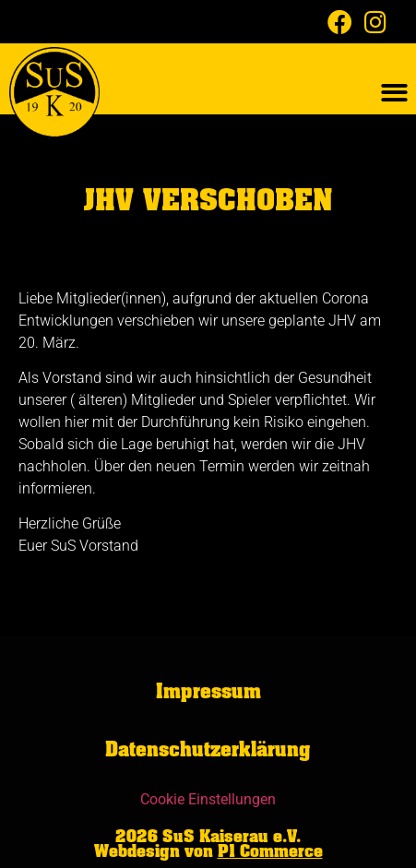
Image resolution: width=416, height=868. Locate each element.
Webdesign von (208, 851)
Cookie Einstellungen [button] (208, 799)
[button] (394, 93)
